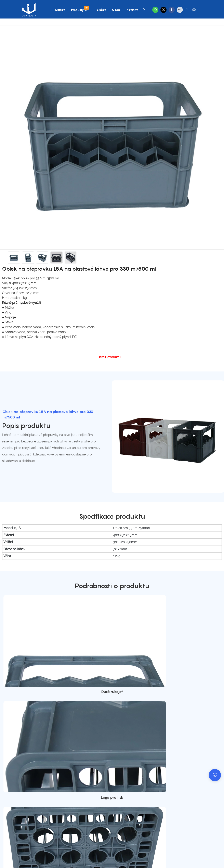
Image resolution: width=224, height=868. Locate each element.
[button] (144, 10)
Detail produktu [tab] (109, 357)
